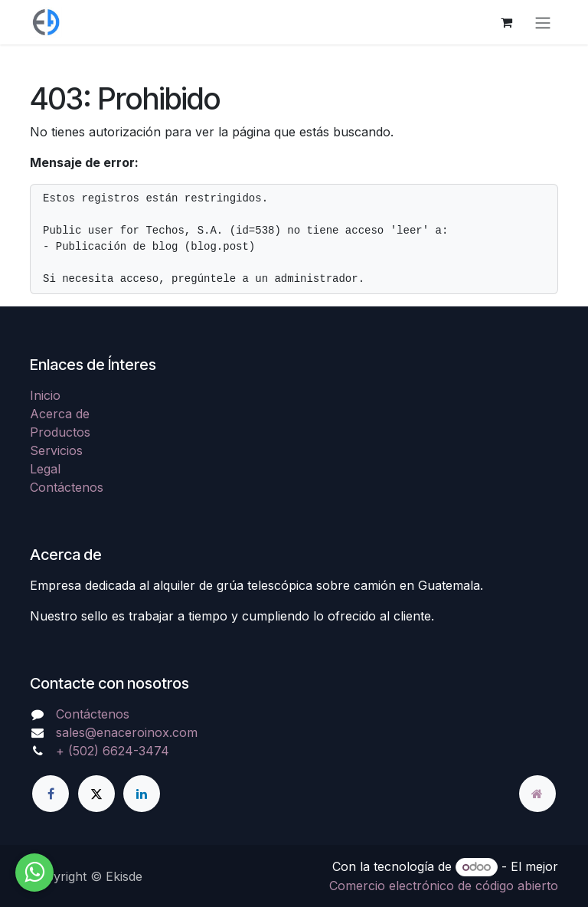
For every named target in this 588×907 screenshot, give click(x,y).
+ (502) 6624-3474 (113, 751)
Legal (45, 469)
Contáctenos (67, 487)
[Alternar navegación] (543, 22)
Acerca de (60, 414)
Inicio (45, 395)
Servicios (56, 450)
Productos (60, 432)
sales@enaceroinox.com (127, 732)
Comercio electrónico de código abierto (444, 886)
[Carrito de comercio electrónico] (506, 22)
